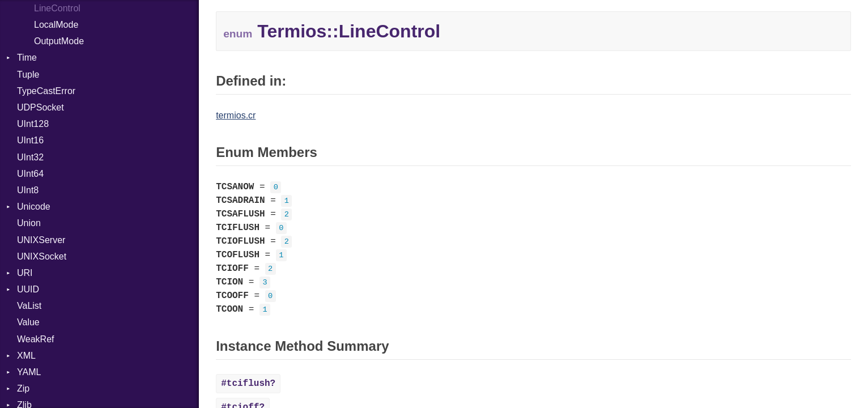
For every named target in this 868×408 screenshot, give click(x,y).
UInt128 (33, 124)
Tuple (28, 75)
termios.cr (236, 115)
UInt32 (30, 157)
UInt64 (30, 174)
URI (25, 273)
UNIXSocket (42, 256)
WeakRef (36, 339)
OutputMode (59, 41)
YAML (29, 372)
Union (29, 223)
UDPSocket (41, 107)
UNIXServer (41, 240)
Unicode (34, 207)
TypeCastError (46, 91)
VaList (29, 306)
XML (26, 356)
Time (27, 58)
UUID (28, 289)
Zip (23, 388)
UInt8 (28, 190)
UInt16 (30, 140)
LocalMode (56, 25)
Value (28, 322)
